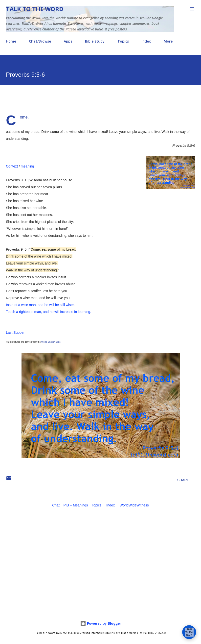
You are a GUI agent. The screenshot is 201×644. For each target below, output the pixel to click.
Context (12, 166)
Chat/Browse (40, 41)
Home (11, 41)
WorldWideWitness (134, 505)
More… (170, 41)
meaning (27, 166)
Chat (56, 505)
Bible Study (95, 41)
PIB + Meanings (76, 505)
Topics (123, 41)
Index (146, 41)
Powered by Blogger (101, 623)
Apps (68, 41)
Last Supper (15, 333)
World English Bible (51, 342)
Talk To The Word (35, 9)
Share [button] (183, 480)
